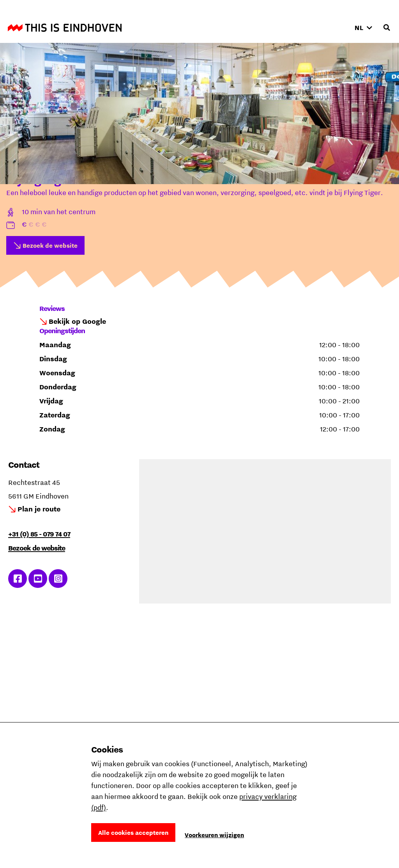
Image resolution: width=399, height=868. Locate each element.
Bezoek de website (50, 245)
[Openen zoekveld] (387, 28)
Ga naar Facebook (18, 579)
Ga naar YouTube (38, 579)
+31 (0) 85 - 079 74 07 (39, 534)
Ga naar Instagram (58, 579)
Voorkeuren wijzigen (214, 835)
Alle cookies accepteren (133, 832)
